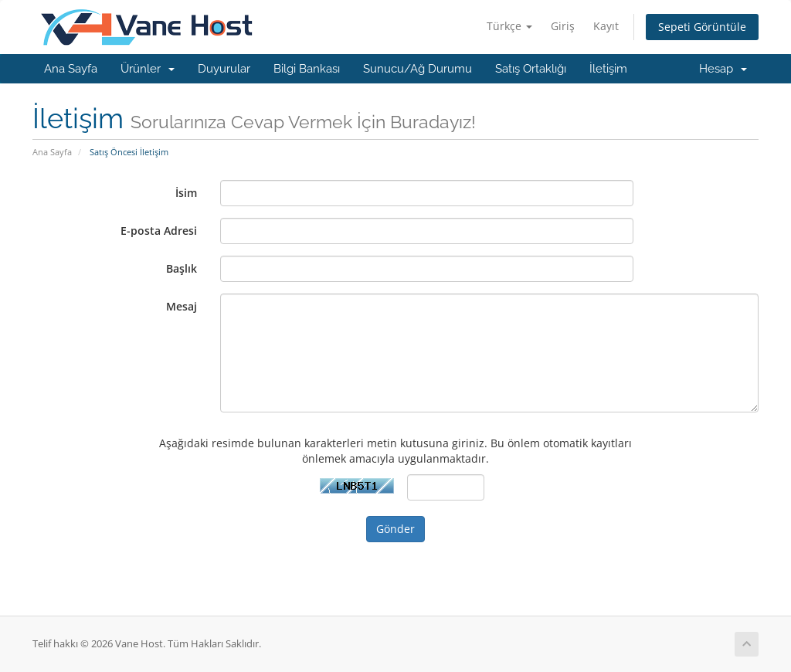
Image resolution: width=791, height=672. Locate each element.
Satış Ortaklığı (531, 69)
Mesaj (182, 306)
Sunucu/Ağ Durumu (418, 69)
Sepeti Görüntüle (702, 27)
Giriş (563, 26)
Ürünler (148, 69)
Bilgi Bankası (307, 69)
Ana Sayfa (71, 69)
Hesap (723, 69)
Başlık (182, 268)
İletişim (608, 69)
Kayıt (606, 26)
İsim (186, 193)
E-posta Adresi (159, 231)
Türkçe (509, 26)
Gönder (395, 529)
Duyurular (224, 69)
